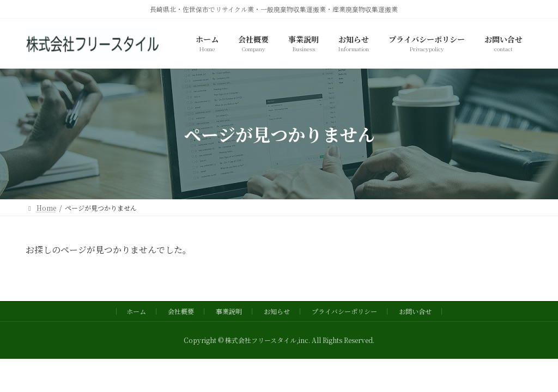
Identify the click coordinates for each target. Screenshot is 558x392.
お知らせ (277, 311)
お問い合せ (415, 311)
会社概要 (181, 311)
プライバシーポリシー (344, 311)
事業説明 (229, 311)
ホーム (136, 311)
